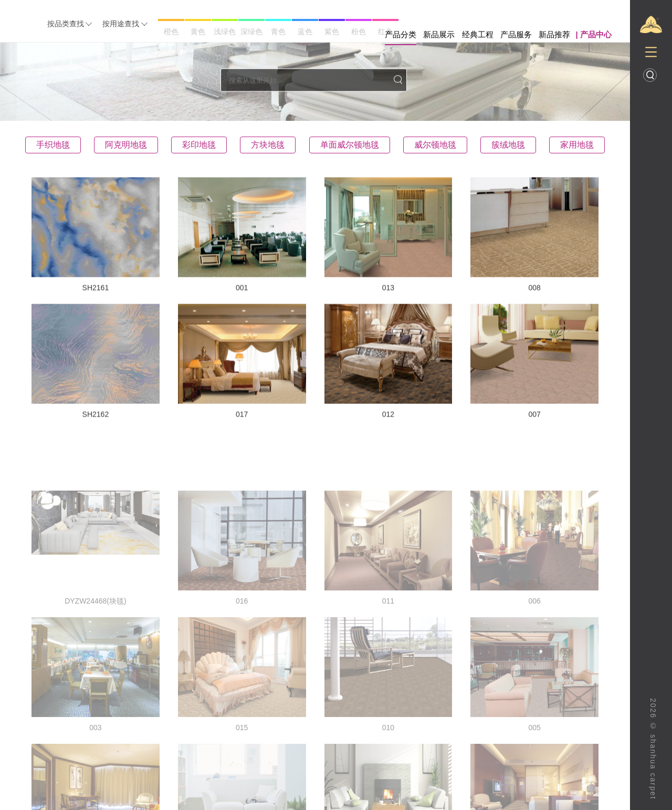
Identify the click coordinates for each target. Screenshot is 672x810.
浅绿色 (225, 32)
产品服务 (516, 34)
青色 (278, 32)
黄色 (198, 32)
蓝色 (305, 32)
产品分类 (401, 34)
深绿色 (251, 32)
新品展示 (439, 34)
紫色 (332, 32)
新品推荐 (554, 34)
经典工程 (478, 34)
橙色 (171, 32)
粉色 (359, 32)
